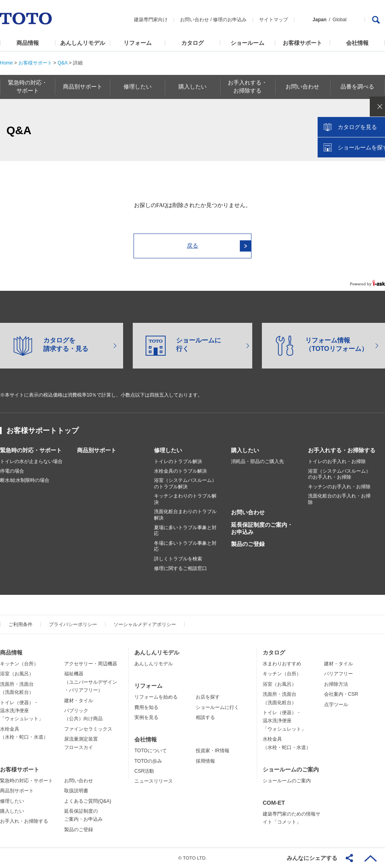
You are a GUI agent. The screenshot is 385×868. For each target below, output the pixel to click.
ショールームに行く (217, 707)
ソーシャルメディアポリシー (145, 624)
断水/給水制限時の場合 (25, 480)
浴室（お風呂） (17, 674)
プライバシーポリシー (73, 624)
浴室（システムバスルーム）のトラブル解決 (185, 483)
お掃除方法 (336, 684)
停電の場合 (12, 471)
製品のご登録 (248, 544)
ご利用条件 (20, 624)
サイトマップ (274, 20)
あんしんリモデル (83, 43)
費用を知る (146, 707)
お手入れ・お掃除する (24, 821)
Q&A (62, 63)
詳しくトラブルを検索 (178, 559)
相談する (205, 717)
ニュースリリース (154, 781)
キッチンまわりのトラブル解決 (185, 499)
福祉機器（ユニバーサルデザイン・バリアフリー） (91, 682)
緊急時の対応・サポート (31, 450)
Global (339, 20)
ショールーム (247, 43)
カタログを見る (353, 151)
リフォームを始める (156, 697)
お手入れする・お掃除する (342, 450)
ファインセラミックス (88, 729)
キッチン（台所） (19, 664)
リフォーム (138, 43)
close (375, 130)
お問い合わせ (195, 20)
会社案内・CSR (341, 694)
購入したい (245, 450)
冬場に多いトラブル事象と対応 (185, 546)
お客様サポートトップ (43, 431)
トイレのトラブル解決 (178, 461)
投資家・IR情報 (213, 751)
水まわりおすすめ (282, 664)
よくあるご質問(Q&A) (88, 801)
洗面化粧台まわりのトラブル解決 (185, 515)
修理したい (168, 450)
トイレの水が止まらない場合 (31, 461)
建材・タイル (79, 701)
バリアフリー (338, 674)
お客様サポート (302, 43)
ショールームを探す (358, 171)
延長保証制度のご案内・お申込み (262, 528)
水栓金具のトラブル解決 (180, 471)
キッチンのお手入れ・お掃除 (339, 487)
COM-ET (274, 803)
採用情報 (205, 761)
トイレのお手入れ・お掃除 (337, 461)
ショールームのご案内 (291, 769)
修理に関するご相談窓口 (180, 568)
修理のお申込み (230, 20)
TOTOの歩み (148, 761)
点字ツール (336, 705)
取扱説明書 (76, 791)
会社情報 (357, 43)
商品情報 (28, 43)
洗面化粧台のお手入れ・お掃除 (339, 499)
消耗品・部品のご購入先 (257, 461)
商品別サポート (97, 450)
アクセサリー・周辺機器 (91, 664)
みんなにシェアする (312, 858)
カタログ (192, 43)
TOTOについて (151, 751)
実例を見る (146, 717)
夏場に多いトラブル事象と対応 (185, 531)
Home (6, 63)
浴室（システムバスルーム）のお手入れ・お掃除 (339, 474)
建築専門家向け (151, 20)
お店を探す (208, 697)
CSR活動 (144, 771)
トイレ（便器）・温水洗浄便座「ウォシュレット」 (22, 711)
